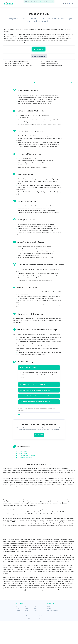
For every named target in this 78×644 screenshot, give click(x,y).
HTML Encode (23, 475)
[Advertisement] (39, 56)
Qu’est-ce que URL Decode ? (39, 391)
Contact (49, 632)
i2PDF (26, 1)
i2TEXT (40, 1)
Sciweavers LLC (43, 641)
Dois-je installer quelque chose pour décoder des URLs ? (39, 425)
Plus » (51, 1)
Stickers (35, 634)
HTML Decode (23, 477)
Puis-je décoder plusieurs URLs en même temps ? (39, 408)
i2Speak (18, 634)
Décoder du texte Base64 (26, 481)
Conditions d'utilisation (38, 639)
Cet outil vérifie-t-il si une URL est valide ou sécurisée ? (39, 419)
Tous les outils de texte (52, 634)
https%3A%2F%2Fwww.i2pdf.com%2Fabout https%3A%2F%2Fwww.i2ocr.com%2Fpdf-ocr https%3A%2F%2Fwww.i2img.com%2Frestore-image (21, 93)
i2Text (18, 632)
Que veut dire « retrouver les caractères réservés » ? (39, 414)
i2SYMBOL (46, 1)
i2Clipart (35, 632)
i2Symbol (27, 632)
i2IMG (31, 1)
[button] (65, 3)
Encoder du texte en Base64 (27, 479)
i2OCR (35, 1)
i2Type (26, 634)
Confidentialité (28, 639)
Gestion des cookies (49, 639)
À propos (49, 630)
